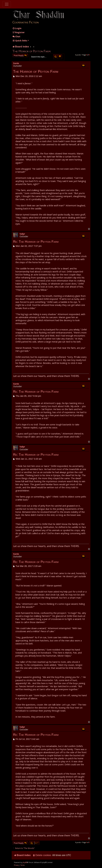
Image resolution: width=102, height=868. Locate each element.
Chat (16, 36)
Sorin (16, 63)
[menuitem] (17, 28)
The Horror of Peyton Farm (32, 51)
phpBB (25, 862)
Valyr (22, 234)
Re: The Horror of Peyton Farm (36, 242)
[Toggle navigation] (7, 4)
